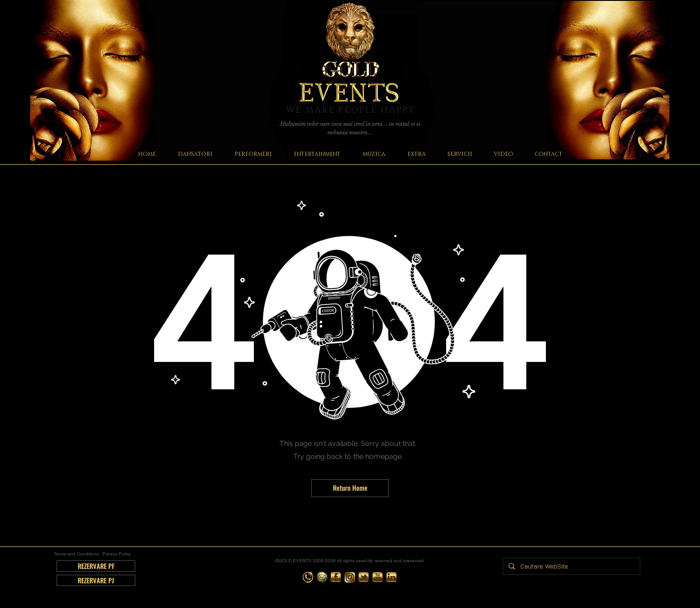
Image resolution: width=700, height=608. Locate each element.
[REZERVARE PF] (96, 566)
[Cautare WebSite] (571, 566)
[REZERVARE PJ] (96, 580)
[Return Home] (350, 488)
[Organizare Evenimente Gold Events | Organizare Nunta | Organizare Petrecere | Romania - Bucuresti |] (308, 577)
